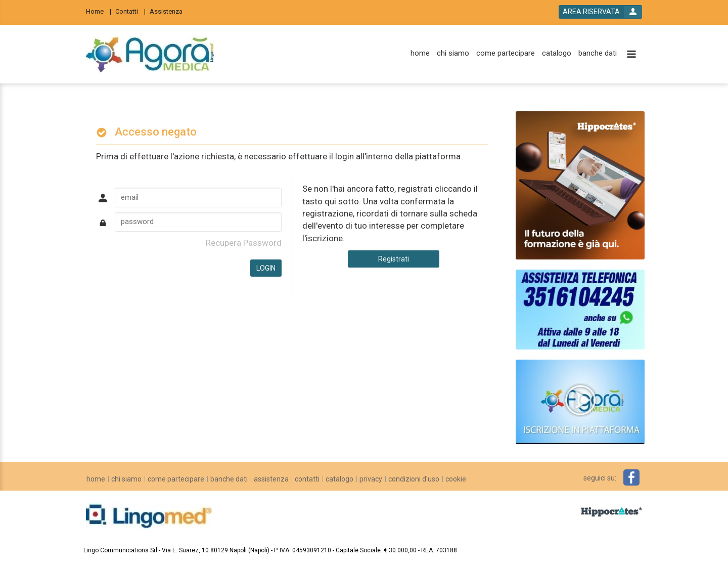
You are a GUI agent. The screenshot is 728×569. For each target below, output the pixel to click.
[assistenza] (271, 479)
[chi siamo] (453, 53)
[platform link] (150, 55)
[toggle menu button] (631, 55)
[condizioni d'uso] (414, 479)
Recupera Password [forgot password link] (244, 243)
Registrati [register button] (394, 259)
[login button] (600, 12)
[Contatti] (130, 11)
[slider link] (580, 401)
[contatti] (307, 479)
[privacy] (371, 479)
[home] (420, 53)
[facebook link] (631, 477)
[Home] (99, 11)
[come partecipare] (506, 53)
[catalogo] (557, 53)
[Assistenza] (169, 11)
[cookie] (456, 479)
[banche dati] (598, 53)
